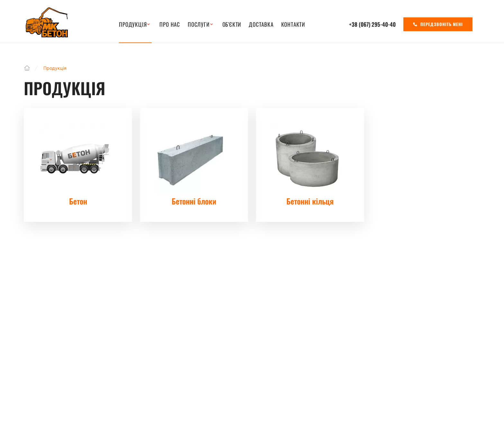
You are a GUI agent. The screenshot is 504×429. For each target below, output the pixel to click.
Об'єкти (232, 24)
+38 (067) (372, 24)
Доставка (261, 24)
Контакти (293, 24)
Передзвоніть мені (438, 24)
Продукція (133, 24)
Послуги (199, 24)
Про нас (170, 24)
